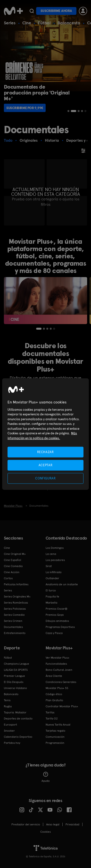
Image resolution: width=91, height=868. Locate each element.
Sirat (49, 566)
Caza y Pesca (54, 633)
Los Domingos (55, 548)
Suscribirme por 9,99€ (25, 108)
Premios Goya (55, 615)
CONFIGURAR (45, 478)
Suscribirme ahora (56, 11)
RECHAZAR (45, 452)
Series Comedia (14, 615)
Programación (55, 743)
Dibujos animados (57, 621)
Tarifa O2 (52, 719)
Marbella (51, 603)
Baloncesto (69, 23)
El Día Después (14, 682)
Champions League (17, 664)
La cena (51, 554)
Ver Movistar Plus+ (58, 658)
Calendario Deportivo (18, 737)
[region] (45, 434)
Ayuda (45, 777)
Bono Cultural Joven (59, 670)
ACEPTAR (46, 465)
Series (10, 23)
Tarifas (50, 712)
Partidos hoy (12, 743)
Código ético (54, 694)
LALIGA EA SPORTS (16, 670)
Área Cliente (54, 676)
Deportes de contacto (18, 719)
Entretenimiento (15, 633)
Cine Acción (12, 572)
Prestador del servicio (26, 824)
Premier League (14, 676)
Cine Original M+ (15, 554)
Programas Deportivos (60, 627)
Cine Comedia (13, 566)
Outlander (52, 578)
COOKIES (45, 832)
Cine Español (12, 560)
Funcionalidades (56, 664)
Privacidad (72, 824)
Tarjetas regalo (55, 731)
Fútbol (44, 23)
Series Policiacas (15, 609)
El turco (51, 590)
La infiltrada (54, 572)
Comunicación (55, 737)
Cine (27, 23)
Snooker (9, 731)
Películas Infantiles (16, 584)
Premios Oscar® (57, 609)
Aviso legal (53, 824)
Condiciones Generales (61, 682)
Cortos (8, 578)
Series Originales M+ (17, 597)
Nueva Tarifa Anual (58, 725)
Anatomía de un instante (62, 584)
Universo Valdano (15, 688)
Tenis (7, 700)
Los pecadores (55, 560)
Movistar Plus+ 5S (57, 688)
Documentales (13, 627)
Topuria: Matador (15, 712)
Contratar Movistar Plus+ (62, 706)
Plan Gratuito (54, 700)
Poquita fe (52, 597)
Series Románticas (16, 603)
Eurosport (10, 725)
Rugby (8, 706)
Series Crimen (13, 621)
